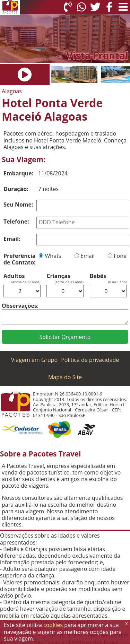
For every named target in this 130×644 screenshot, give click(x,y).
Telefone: (16, 221)
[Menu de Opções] (123, 7)
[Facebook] (109, 7)
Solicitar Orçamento (65, 337)
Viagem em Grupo (34, 360)
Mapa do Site (65, 377)
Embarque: (18, 173)
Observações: (20, 306)
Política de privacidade (90, 360)
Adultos (14, 276)
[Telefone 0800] (68, 7)
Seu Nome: (18, 204)
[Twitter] (95, 7)
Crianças (58, 276)
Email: (12, 239)
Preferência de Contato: (19, 259)
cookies (53, 625)
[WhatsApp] (81, 7)
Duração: (16, 189)
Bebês (98, 276)
